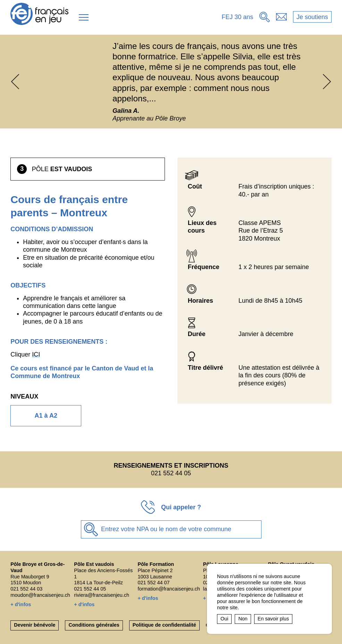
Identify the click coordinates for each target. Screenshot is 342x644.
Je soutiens (312, 17)
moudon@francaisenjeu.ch (40, 595)
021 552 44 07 (153, 583)
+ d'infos (21, 604)
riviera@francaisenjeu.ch (102, 595)
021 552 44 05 (90, 589)
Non (243, 619)
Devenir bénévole (35, 625)
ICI (36, 354)
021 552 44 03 (26, 589)
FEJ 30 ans (237, 17)
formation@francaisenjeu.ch (169, 589)
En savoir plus (273, 619)
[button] (84, 17)
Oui (224, 619)
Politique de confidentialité (164, 625)
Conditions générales (94, 625)
